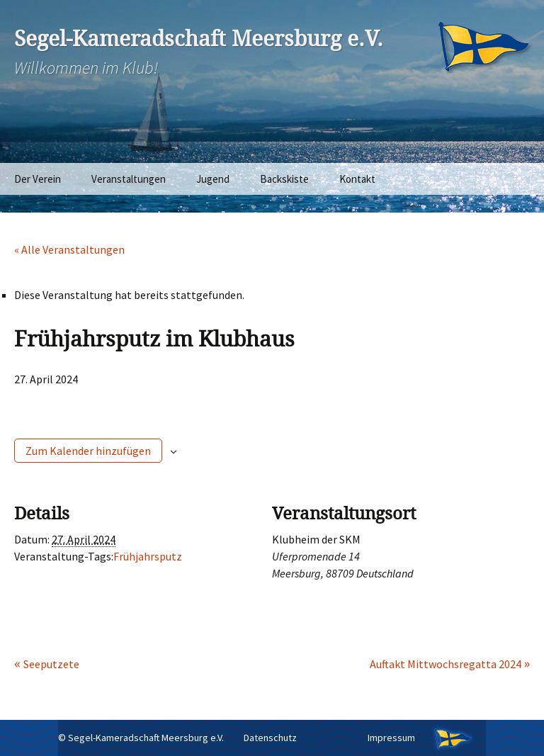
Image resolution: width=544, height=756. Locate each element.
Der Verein (38, 179)
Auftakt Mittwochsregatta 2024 (447, 664)
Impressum (391, 738)
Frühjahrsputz (148, 556)
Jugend (213, 179)
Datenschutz (270, 738)
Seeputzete (51, 664)
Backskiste (284, 179)
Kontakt (357, 179)
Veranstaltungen (129, 179)
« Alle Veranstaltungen (69, 249)
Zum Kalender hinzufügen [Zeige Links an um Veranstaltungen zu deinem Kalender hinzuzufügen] (88, 451)
